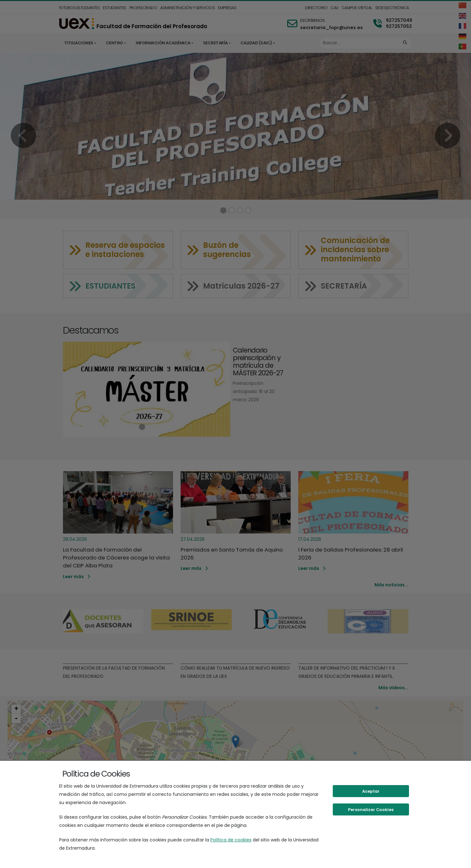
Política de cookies (231, 840)
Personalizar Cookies (371, 810)
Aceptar (371, 791)
